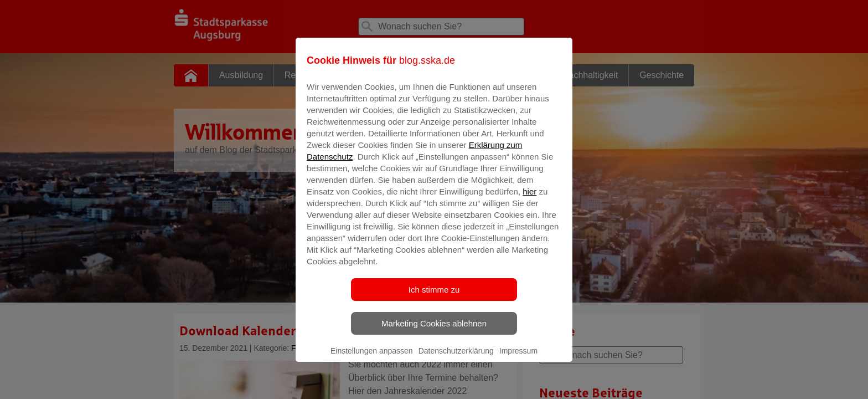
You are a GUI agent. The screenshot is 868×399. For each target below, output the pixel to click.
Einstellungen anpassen (372, 359)
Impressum (518, 359)
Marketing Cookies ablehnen (434, 331)
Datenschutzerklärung (456, 359)
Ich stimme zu (434, 297)
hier (529, 199)
